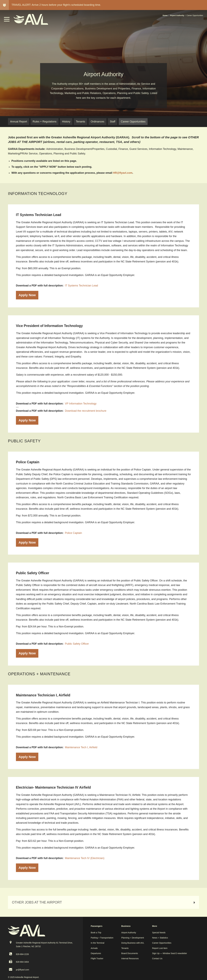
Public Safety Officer (77, 644)
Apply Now (27, 295)
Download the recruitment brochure (86, 411)
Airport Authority (177, 15)
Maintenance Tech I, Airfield (81, 747)
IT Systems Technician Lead (81, 286)
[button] (7, 21)
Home (165, 15)
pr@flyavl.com (22, 970)
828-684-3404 (22, 962)
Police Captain (73, 533)
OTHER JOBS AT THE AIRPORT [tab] (104, 902)
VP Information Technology (81, 404)
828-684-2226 (22, 954)
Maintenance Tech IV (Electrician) (85, 858)
